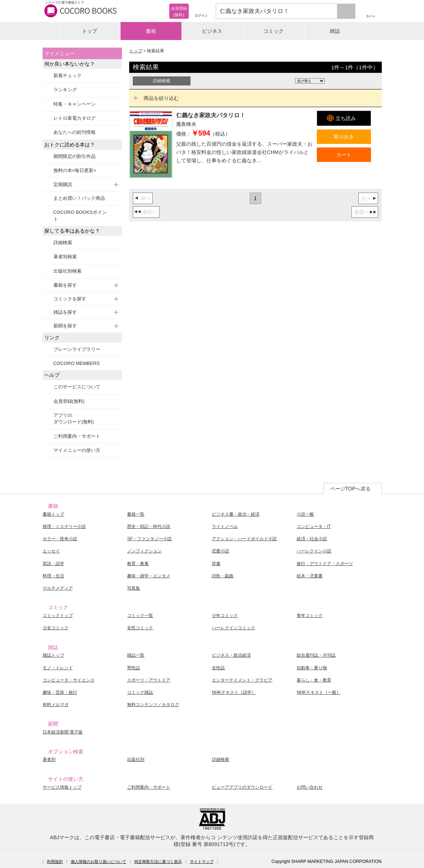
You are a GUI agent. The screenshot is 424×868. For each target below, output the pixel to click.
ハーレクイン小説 (314, 551)
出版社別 (136, 759)
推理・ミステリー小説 (64, 526)
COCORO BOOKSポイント (80, 215)
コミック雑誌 (140, 692)
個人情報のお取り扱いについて (99, 862)
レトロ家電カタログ (75, 118)
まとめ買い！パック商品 (79, 198)
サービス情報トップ (62, 787)
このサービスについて (77, 387)
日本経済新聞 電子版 (63, 732)
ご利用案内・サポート (77, 436)
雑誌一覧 (136, 655)
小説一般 (305, 514)
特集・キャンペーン (75, 104)
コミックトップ (58, 616)
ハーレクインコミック (233, 628)
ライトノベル (225, 526)
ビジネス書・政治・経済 (236, 514)
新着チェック (67, 76)
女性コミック (140, 628)
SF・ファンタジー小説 (149, 539)
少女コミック (56, 628)
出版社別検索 (67, 271)
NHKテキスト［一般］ (318, 692)
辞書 (216, 564)
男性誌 (134, 668)
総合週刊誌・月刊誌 (316, 655)
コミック (274, 31)
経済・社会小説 (312, 539)
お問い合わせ (310, 787)
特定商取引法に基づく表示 (158, 862)
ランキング (65, 90)
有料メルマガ (56, 705)
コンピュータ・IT (314, 526)
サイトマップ (202, 862)
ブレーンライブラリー (77, 349)
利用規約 (55, 862)
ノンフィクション (144, 551)
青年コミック (310, 616)
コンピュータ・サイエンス (69, 680)
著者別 (49, 759)
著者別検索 (65, 257)
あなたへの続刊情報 (75, 132)
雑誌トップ (53, 655)
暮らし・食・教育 (314, 680)
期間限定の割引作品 (75, 156)
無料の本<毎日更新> (75, 170)
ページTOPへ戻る (351, 489)
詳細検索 (63, 243)
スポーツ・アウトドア (149, 680)
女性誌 (218, 668)
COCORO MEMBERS (77, 363)
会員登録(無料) (69, 401)
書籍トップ (53, 514)
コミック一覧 (140, 616)
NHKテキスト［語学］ (234, 692)
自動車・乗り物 (312, 668)
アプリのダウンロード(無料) (74, 418)
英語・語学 (53, 564)
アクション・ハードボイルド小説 (244, 539)
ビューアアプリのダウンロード (242, 787)
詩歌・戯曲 (223, 576)
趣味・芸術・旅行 (60, 692)
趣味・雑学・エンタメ (149, 576)
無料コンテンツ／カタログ (153, 705)
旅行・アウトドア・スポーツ (325, 564)
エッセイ (51, 551)
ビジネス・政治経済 (231, 655)
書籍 (151, 31)
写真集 (134, 588)
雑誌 (335, 31)
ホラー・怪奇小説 (60, 539)
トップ (89, 31)
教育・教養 (138, 564)
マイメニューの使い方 (77, 450)
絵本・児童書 (310, 576)
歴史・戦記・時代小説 (149, 526)
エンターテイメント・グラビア (242, 680)
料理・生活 (53, 576)
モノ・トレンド (58, 668)
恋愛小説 (220, 551)
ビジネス (212, 31)
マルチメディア (58, 588)
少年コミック (225, 616)
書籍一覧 (136, 514)
